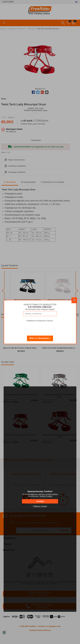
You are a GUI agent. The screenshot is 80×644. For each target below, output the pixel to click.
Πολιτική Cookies (46, 496)
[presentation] (40, 327)
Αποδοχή (40, 501)
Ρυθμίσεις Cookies (40, 506)
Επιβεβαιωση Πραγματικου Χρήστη (39, 321)
